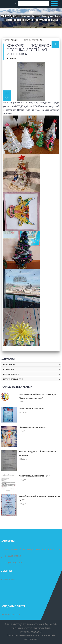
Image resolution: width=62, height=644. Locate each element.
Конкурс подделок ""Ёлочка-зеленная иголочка (38, 453)
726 (42, 40)
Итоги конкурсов (13, 379)
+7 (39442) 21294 (12, 563)
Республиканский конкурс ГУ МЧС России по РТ (40, 498)
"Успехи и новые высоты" (32, 409)
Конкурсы (11, 58)
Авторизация (8, 579)
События (8, 369)
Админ (14, 40)
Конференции (11, 374)
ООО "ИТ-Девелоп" (11, 615)
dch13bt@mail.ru (11, 556)
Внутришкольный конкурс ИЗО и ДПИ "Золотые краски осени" (38, 396)
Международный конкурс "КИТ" (35, 476)
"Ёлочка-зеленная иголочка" (33, 428)
